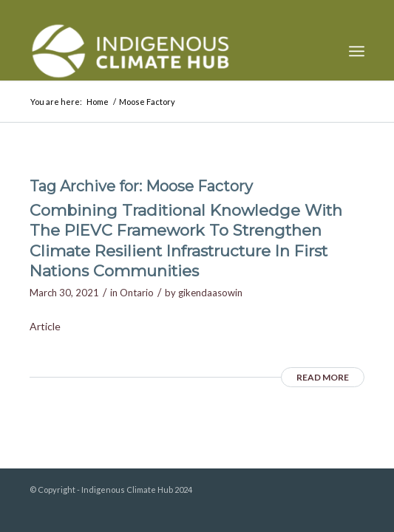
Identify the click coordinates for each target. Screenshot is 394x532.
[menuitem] (357, 51)
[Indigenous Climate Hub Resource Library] (163, 51)
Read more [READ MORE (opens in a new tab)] (323, 377)
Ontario (137, 293)
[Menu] (357, 51)
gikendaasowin (210, 293)
